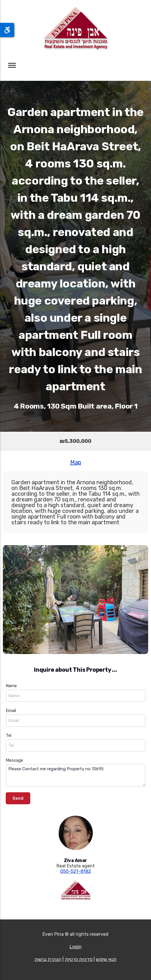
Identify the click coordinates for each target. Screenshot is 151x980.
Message (14, 760)
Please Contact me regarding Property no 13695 (75, 775)
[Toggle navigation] (12, 65)
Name (11, 686)
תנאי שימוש (106, 959)
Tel (9, 735)
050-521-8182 (76, 871)
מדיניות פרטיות (79, 959)
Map (76, 462)
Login (76, 947)
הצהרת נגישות (48, 959)
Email (11, 711)
